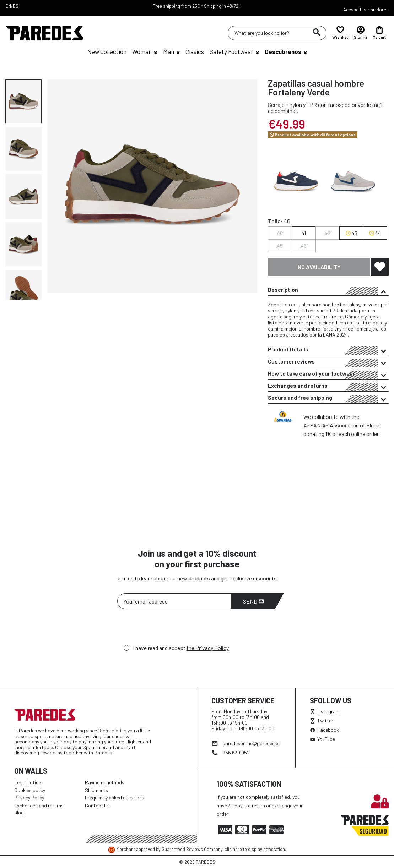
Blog (19, 812)
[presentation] (171, 629)
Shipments (96, 790)
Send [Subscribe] (253, 601)
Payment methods (105, 782)
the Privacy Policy (208, 648)
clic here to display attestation (255, 849)
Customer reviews (328, 362)
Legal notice (28, 782)
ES (16, 6)
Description (328, 291)
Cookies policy (30, 790)
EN (8, 6)
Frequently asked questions (115, 798)
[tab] (328, 290)
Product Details (328, 350)
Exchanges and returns (328, 387)
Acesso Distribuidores (366, 10)
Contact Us (97, 805)
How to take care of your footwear (328, 375)
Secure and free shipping (328, 399)
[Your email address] (174, 601)
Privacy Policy (29, 798)
